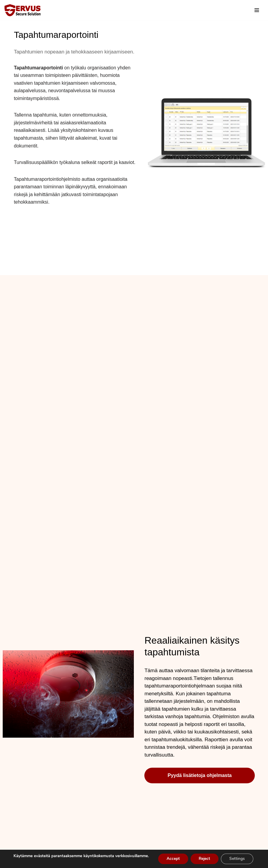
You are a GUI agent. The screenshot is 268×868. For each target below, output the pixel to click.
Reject (203, 857)
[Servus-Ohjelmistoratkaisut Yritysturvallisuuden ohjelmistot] (23, 10)
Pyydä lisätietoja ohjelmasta (200, 784)
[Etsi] (245, 10)
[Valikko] (257, 10)
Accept (170, 857)
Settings (238, 857)
